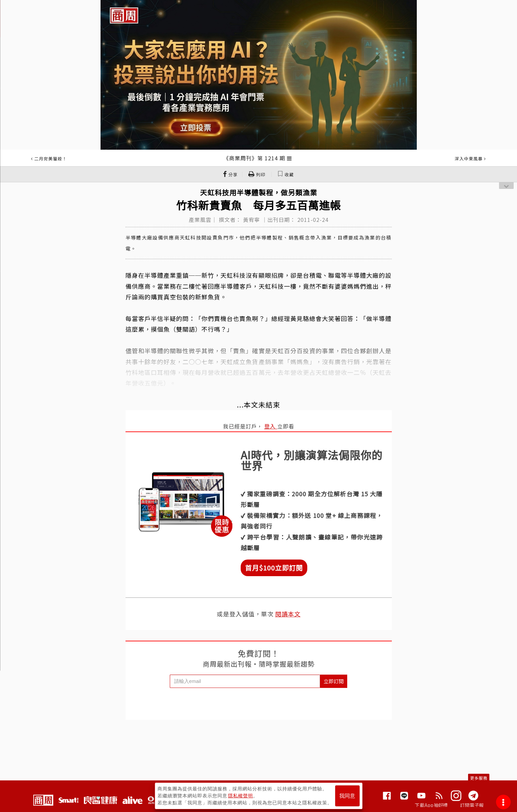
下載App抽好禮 (431, 805)
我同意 (347, 796)
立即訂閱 (334, 681)
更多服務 (479, 778)
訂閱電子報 (472, 805)
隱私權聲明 (241, 796)
